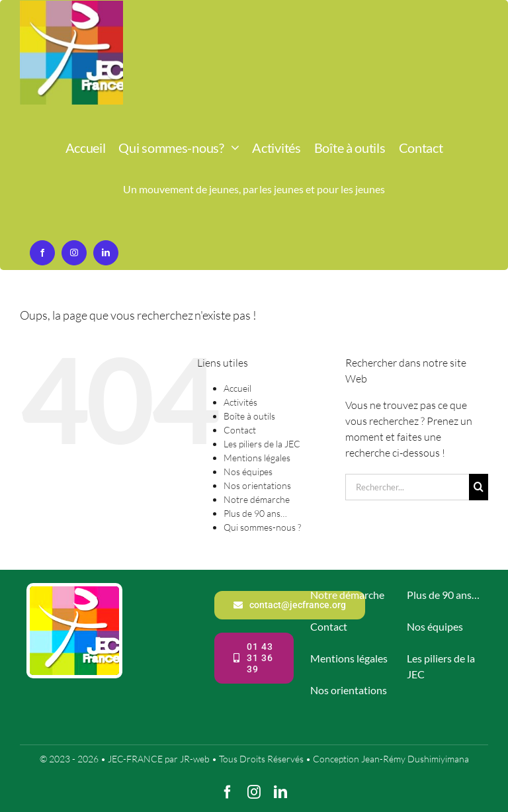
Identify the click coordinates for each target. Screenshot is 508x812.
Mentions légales (257, 458)
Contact (240, 430)
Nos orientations (257, 485)
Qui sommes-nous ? (262, 527)
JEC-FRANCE (136, 759)
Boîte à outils (249, 416)
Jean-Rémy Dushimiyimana (415, 759)
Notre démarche (257, 499)
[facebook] (42, 253)
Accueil (237, 388)
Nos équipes (248, 472)
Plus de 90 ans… (255, 513)
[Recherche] (479, 487)
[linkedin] (106, 253)
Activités (240, 402)
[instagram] (74, 253)
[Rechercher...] (407, 487)
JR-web (195, 759)
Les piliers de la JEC (262, 444)
